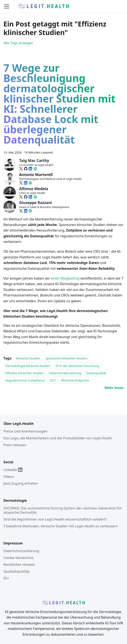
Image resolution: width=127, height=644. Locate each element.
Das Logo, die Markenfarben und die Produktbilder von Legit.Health (58, 438)
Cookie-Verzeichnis (18, 558)
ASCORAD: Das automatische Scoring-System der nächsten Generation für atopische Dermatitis (63, 510)
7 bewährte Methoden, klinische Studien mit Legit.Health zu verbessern (61, 526)
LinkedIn (13, 470)
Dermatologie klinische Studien (28, 366)
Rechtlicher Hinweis (19, 565)
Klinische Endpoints (75, 381)
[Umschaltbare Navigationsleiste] (7, 6)
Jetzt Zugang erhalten (21, 483)
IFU (6, 578)
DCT (53, 381)
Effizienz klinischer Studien (24, 373)
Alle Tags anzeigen (18, 43)
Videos (9, 477)
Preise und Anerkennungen (25, 431)
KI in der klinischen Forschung (77, 366)
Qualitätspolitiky (16, 571)
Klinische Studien (28, 358)
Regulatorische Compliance (25, 381)
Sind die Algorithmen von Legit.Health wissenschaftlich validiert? (55, 519)
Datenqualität (96, 373)
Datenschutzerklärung (21, 551)
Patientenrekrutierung (65, 373)
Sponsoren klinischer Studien (66, 358)
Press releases (15, 445)
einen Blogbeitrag (65, 278)
